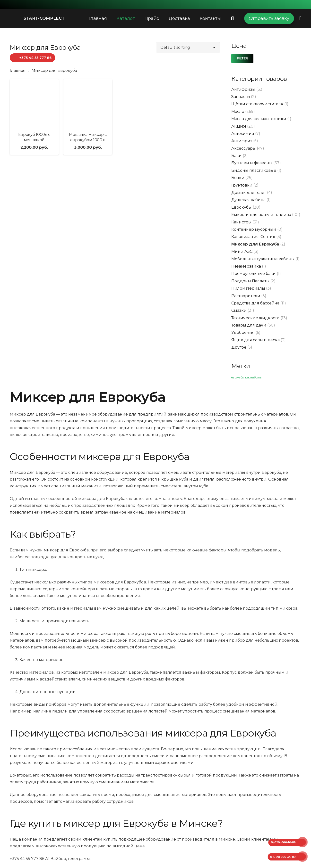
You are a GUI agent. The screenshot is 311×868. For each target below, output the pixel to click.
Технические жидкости (255, 318)
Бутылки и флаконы (252, 163)
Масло (238, 111)
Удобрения (243, 332)
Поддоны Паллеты (250, 281)
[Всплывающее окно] (300, 18)
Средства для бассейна (255, 303)
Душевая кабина (248, 200)
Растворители (246, 296)
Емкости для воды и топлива (261, 215)
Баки (237, 156)
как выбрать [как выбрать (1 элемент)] (253, 378)
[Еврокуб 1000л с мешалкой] (34, 104)
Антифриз (242, 141)
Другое (239, 347)
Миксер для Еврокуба (255, 244)
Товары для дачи (249, 325)
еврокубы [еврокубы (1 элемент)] (238, 378)
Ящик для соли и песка (255, 340)
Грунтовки (242, 185)
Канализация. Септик (253, 237)
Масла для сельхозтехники (259, 119)
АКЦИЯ (239, 126)
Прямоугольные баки (254, 274)
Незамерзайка (246, 266)
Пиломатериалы (248, 288)
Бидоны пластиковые (254, 170)
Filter (242, 58)
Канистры (241, 222)
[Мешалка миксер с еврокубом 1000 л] (88, 104)
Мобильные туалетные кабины (263, 259)
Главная (18, 70)
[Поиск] (232, 19)
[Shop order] (188, 48)
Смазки (239, 310)
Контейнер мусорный (254, 229)
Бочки (238, 178)
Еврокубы (242, 207)
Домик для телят (249, 192)
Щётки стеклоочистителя (257, 104)
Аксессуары (244, 148)
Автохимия (243, 134)
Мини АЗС (242, 251)
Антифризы (243, 89)
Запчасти (241, 97)
